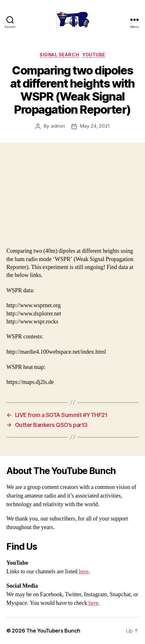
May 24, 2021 (95, 126)
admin (58, 126)
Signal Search (59, 55)
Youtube (94, 55)
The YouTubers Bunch (53, 631)
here (84, 572)
